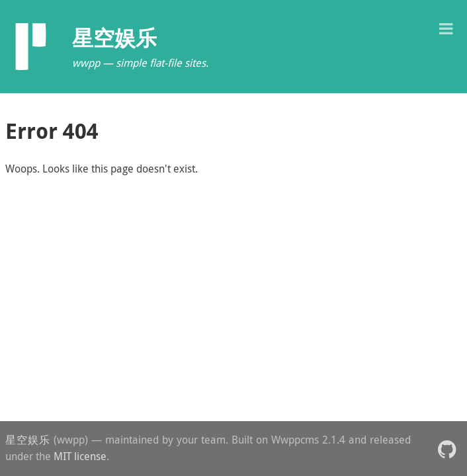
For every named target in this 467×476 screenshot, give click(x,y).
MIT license (80, 456)
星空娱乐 (28, 440)
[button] (446, 27)
